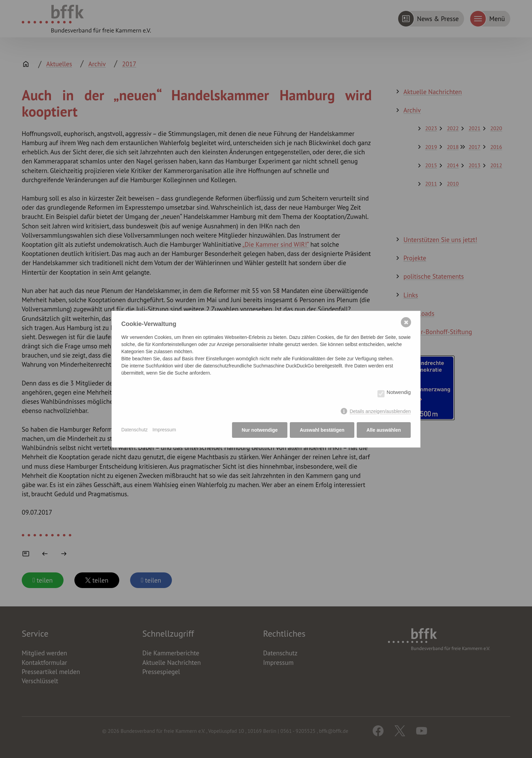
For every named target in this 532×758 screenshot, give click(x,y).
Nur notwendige (260, 430)
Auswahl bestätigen (322, 430)
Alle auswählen (384, 430)
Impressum (164, 430)
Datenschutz (135, 430)
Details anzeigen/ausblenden (380, 411)
